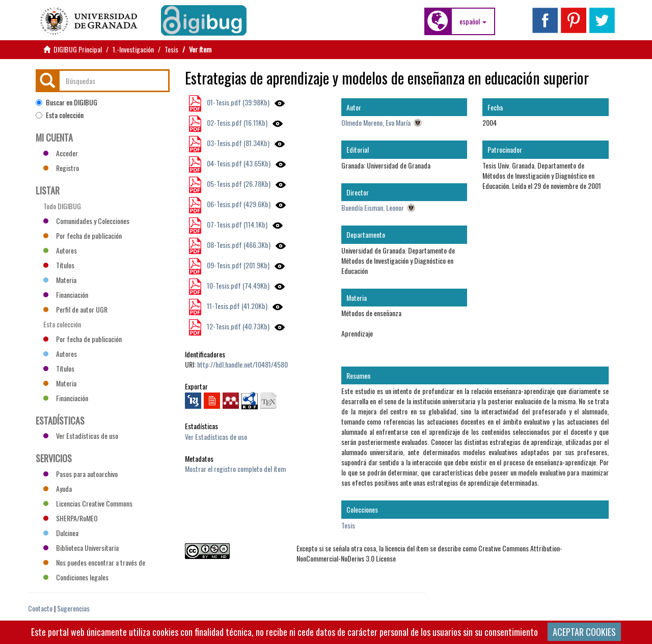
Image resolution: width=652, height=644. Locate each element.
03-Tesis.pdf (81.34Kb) (237, 143)
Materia (60, 280)
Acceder (61, 153)
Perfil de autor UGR (75, 309)
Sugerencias (73, 608)
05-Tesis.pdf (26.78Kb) (238, 184)
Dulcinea (61, 533)
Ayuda (58, 488)
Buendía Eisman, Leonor (373, 207)
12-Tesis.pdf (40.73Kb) (237, 326)
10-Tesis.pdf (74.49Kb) (237, 285)
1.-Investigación (133, 49)
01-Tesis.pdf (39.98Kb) (237, 102)
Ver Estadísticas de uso (216, 437)
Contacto (40, 608)
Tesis (171, 49)
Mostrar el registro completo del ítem (235, 469)
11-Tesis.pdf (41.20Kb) (236, 306)
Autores (60, 250)
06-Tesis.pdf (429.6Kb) (238, 204)
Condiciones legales (76, 577)
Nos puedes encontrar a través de (94, 562)
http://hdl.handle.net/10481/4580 (242, 364)
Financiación (66, 295)
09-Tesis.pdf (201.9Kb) (237, 265)
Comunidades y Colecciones (86, 221)
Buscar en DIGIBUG (66, 102)
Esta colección (60, 115)
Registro (61, 168)
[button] (473, 21)
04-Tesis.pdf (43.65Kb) (238, 163)
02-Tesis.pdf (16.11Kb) (236, 122)
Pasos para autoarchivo (80, 474)
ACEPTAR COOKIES (584, 632)
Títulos (59, 265)
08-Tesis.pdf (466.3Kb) (238, 245)
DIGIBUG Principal (78, 49)
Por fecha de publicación (83, 235)
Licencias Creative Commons (88, 503)
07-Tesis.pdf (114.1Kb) (236, 224)
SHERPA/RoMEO (71, 518)
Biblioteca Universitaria (81, 548)
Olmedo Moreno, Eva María (376, 122)
